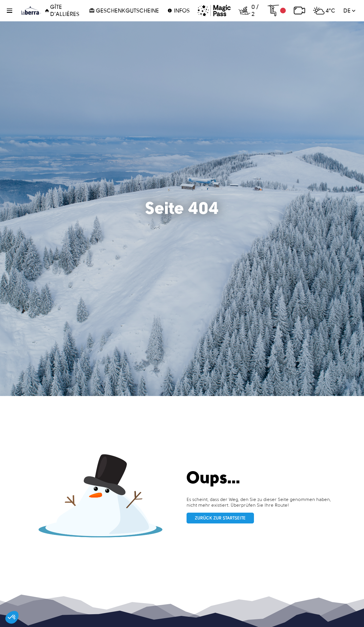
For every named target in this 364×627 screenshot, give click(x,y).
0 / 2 (249, 10)
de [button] (349, 11)
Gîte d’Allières (62, 10)
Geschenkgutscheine (124, 11)
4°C (324, 11)
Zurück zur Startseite (220, 518)
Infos (178, 11)
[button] (13, 11)
